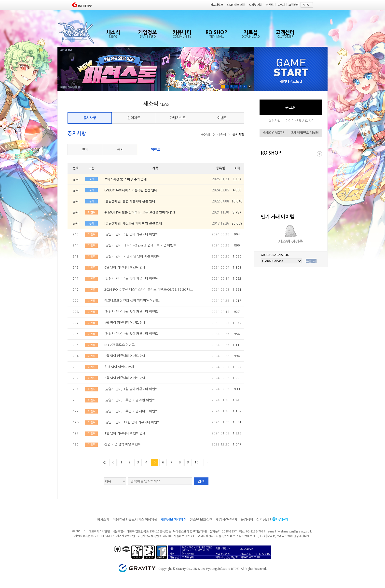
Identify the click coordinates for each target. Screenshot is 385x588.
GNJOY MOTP (274, 133)
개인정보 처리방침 (173, 519)
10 (196, 462)
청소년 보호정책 (201, 519)
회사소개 (103, 519)
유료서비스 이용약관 (143, 519)
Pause (250, 87)
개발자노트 (178, 118)
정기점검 (263, 519)
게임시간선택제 (227, 519)
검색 (201, 481)
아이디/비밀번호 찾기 (300, 121)
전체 (85, 150)
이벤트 (222, 118)
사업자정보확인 (126, 536)
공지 (120, 150)
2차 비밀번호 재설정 (305, 133)
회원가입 (275, 121)
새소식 (221, 135)
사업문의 (282, 519)
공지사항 (90, 118)
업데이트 (134, 118)
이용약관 (119, 519)
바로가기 (311, 261)
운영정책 (247, 519)
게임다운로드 (291, 82)
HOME (206, 135)
